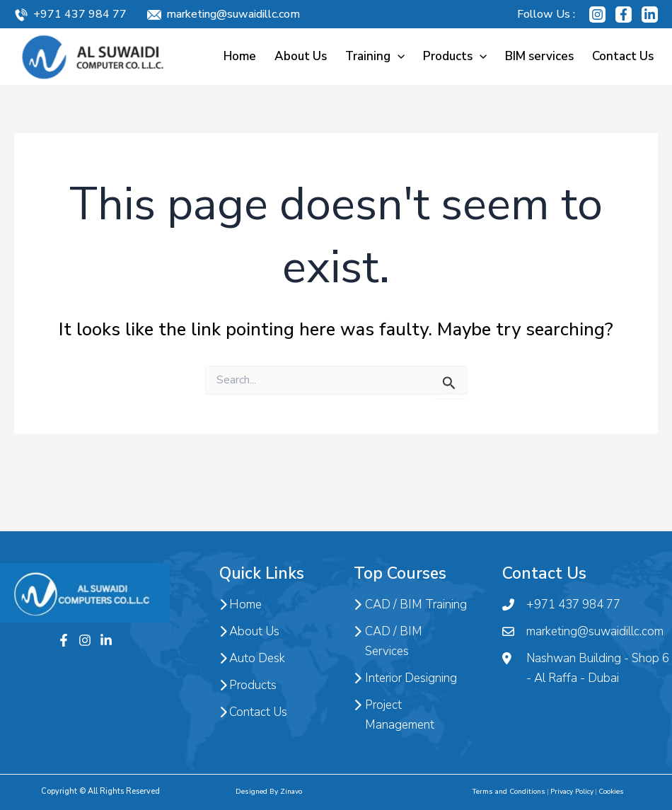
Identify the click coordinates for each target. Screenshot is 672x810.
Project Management (394, 715)
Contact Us (623, 56)
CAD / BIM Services (388, 642)
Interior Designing (405, 678)
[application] (398, 56)
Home (240, 56)
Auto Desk (252, 659)
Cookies (611, 792)
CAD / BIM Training (410, 605)
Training (375, 56)
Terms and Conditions (509, 792)
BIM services (539, 56)
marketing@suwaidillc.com (233, 14)
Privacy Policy (572, 792)
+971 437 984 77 (80, 14)
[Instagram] (597, 15)
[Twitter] (106, 640)
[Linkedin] (650, 15)
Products (455, 56)
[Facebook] (624, 15)
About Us (301, 56)
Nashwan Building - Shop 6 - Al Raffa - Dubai (586, 669)
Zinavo (291, 792)
